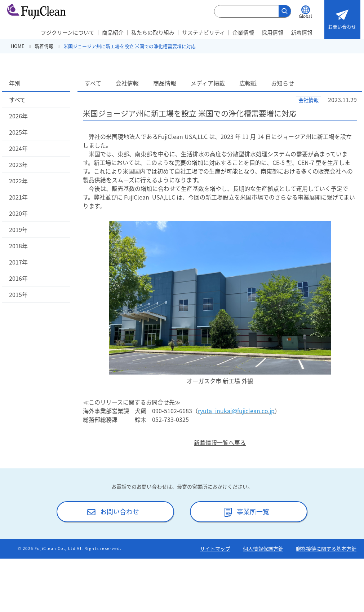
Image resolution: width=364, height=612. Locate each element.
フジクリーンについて (68, 32)
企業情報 (243, 32)
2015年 (18, 294)
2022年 (18, 181)
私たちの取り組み (153, 32)
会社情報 (127, 83)
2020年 (18, 213)
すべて (17, 100)
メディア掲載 (208, 83)
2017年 (18, 262)
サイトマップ (215, 548)
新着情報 (302, 32)
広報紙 (248, 83)
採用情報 (272, 32)
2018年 (18, 246)
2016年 (18, 278)
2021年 (18, 197)
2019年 (18, 229)
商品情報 (165, 83)
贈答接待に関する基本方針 (326, 548)
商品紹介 (113, 32)
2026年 (18, 116)
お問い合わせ (342, 18)
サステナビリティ (203, 32)
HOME (18, 46)
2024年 (18, 148)
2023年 (18, 165)
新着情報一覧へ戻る (220, 442)
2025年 (18, 132)
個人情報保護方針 (263, 548)
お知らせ (283, 83)
